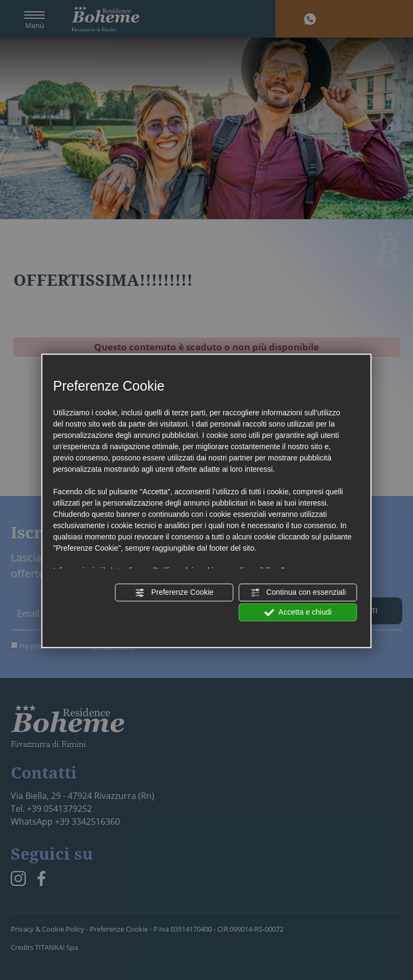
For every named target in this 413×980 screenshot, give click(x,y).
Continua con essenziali (298, 593)
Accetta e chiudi (298, 612)
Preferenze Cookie (174, 593)
